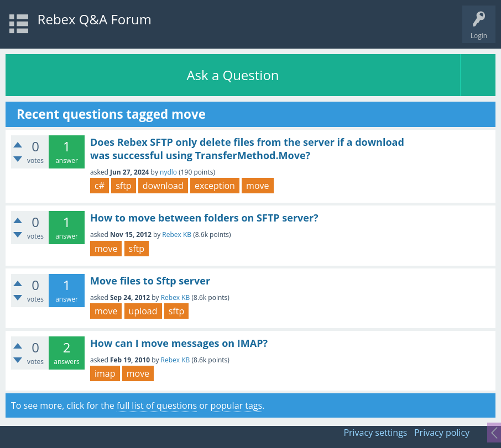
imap (105, 373)
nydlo (168, 172)
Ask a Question (233, 75)
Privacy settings (375, 433)
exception (215, 186)
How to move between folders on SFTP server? (204, 218)
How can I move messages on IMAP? (179, 343)
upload (143, 311)
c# (100, 186)
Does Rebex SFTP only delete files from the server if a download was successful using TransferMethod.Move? (247, 149)
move (257, 186)
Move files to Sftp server (150, 281)
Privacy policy (442, 433)
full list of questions (157, 405)
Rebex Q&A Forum (95, 19)
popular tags (237, 405)
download (163, 186)
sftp (124, 186)
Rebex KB (177, 234)
